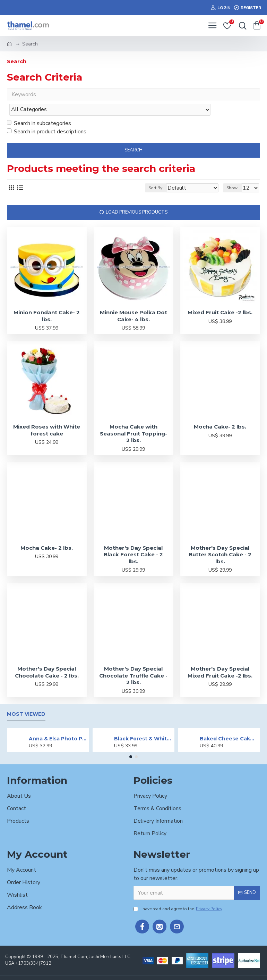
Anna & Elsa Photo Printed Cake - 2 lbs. (58, 725)
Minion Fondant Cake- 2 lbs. (47, 302)
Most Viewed (26, 700)
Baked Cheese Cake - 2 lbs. (229, 725)
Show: (232, 174)
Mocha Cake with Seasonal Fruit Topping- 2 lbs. (133, 420)
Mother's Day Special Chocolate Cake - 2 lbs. (47, 658)
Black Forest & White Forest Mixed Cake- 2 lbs (143, 725)
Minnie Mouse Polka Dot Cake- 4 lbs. (133, 302)
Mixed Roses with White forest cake (47, 416)
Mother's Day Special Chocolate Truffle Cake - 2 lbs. (133, 662)
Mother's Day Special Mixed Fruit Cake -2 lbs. (220, 658)
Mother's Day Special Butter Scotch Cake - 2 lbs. (220, 541)
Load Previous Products (137, 198)
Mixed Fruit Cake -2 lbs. (220, 298)
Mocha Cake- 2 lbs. (220, 413)
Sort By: (156, 174)
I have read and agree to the (178, 895)
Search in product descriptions (47, 118)
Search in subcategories (39, 109)
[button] (131, 743)
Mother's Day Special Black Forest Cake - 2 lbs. (133, 541)
